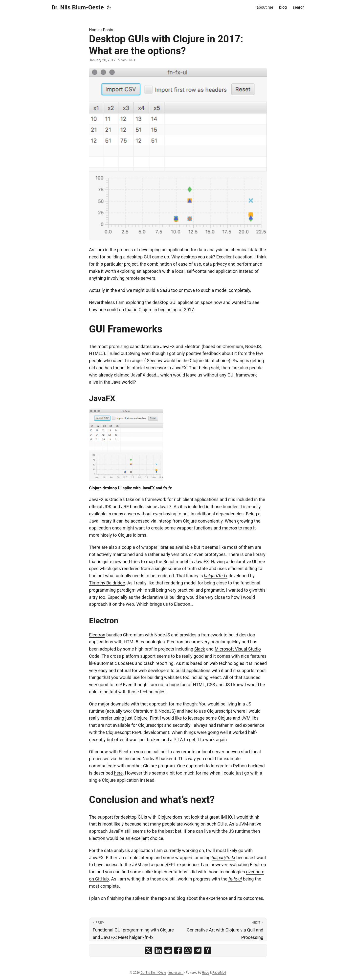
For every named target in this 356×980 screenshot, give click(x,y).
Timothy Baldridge (107, 583)
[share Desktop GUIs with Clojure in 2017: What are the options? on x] (148, 950)
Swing (134, 353)
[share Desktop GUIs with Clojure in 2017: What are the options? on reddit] (168, 950)
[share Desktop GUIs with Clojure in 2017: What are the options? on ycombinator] (208, 950)
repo (163, 898)
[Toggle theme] (109, 7)
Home (94, 30)
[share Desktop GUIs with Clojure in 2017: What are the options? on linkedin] (158, 950)
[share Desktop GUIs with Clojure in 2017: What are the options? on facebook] (178, 950)
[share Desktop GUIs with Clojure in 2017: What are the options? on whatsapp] (188, 950)
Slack (200, 649)
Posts (108, 30)
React (169, 562)
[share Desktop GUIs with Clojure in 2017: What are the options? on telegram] (198, 950)
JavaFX (167, 346)
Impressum (176, 973)
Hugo (206, 973)
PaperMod (219, 973)
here (118, 773)
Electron (193, 346)
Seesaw (155, 361)
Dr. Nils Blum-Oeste (78, 7)
